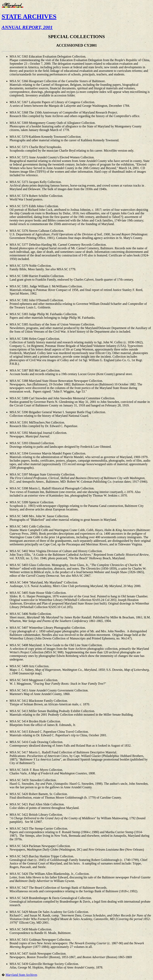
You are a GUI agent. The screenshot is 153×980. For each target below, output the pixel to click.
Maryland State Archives (21, 975)
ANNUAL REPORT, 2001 (27, 27)
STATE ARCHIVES (29, 16)
